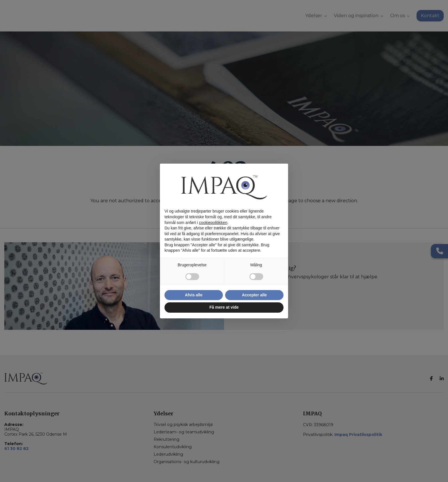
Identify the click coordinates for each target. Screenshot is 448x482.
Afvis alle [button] (194, 295)
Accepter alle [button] (254, 295)
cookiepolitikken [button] (213, 223)
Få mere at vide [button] (224, 307)
